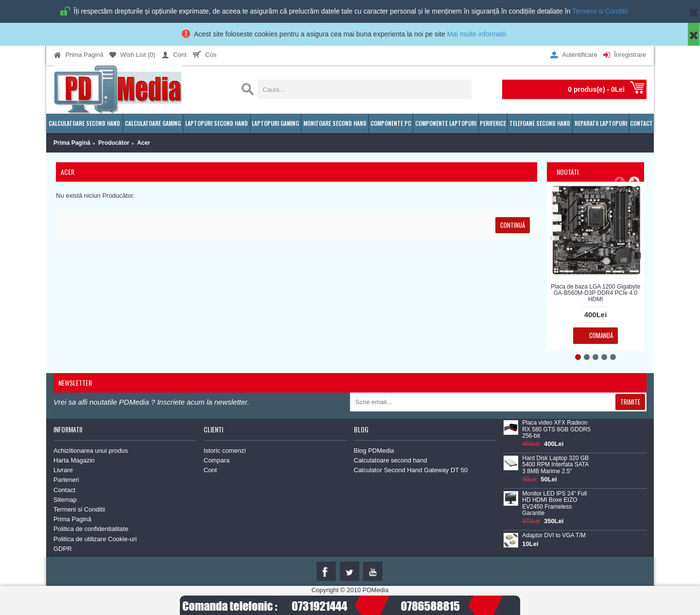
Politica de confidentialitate (91, 529)
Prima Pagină (72, 143)
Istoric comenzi (225, 451)
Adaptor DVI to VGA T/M (554, 536)
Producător (114, 143)
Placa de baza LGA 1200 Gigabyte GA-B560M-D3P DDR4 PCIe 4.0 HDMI (595, 293)
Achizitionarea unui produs (91, 451)
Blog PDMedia (374, 451)
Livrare (63, 470)
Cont (210, 470)
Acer (144, 143)
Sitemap (65, 500)
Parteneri (66, 480)
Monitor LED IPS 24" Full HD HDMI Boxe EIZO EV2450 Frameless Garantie (554, 504)
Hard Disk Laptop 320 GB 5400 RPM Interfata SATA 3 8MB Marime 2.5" (555, 465)
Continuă (513, 225)
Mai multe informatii (477, 34)
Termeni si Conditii (600, 11)
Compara (217, 460)
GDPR (63, 549)
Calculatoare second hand (391, 460)
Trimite (630, 402)
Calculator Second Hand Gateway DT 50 (411, 470)
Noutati (568, 172)
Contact (64, 490)
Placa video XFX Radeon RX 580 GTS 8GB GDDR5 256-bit (556, 429)
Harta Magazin (74, 460)
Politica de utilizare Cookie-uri (95, 539)
